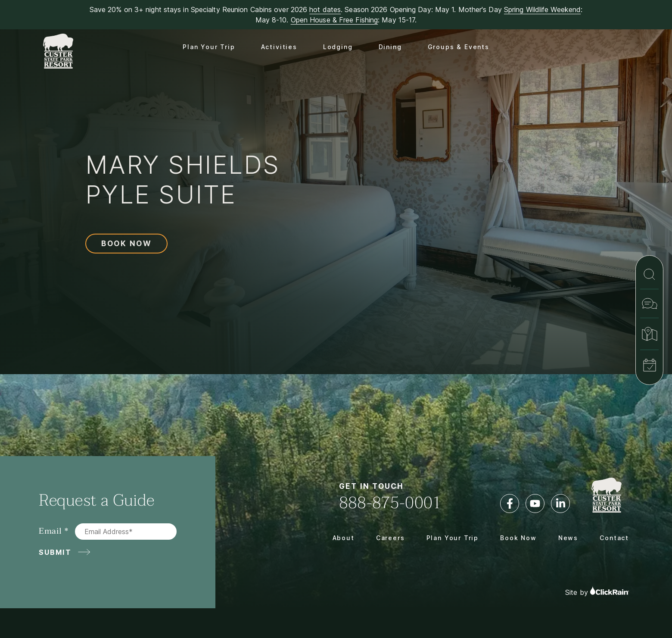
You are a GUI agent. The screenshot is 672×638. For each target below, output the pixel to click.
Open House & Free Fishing (334, 20)
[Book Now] (649, 365)
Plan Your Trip (209, 47)
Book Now (126, 244)
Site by (597, 591)
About (344, 538)
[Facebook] (510, 504)
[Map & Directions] (649, 334)
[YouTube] (535, 504)
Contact (614, 538)
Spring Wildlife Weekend (542, 9)
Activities (279, 47)
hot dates (325, 9)
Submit (55, 552)
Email (50, 531)
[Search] (649, 274)
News (568, 538)
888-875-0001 (390, 503)
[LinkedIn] (560, 504)
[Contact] (649, 303)
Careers (390, 538)
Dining (390, 47)
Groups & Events (459, 47)
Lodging (338, 47)
